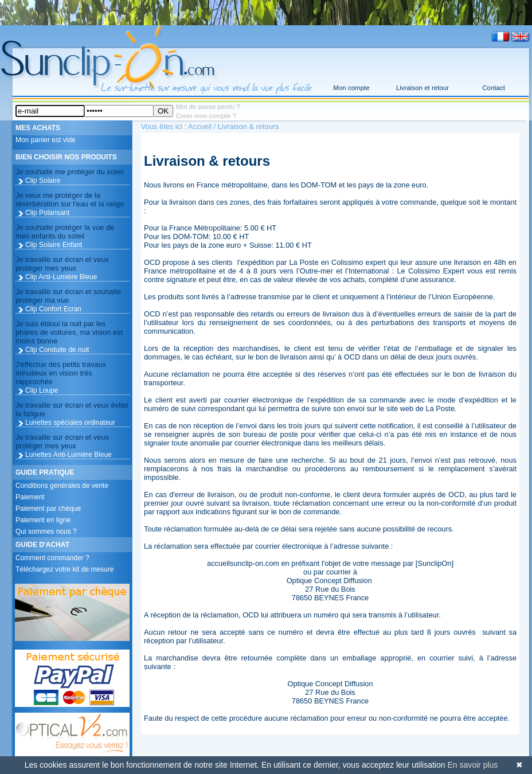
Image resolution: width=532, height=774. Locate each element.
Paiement (30, 497)
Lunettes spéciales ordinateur (70, 423)
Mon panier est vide (46, 140)
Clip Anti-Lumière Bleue (61, 277)
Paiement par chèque (48, 509)
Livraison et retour (423, 88)
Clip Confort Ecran (53, 309)
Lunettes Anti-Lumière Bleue (69, 455)
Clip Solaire (43, 181)
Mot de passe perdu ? (208, 107)
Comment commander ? (52, 558)
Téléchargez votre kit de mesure (64, 569)
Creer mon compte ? (206, 116)
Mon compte (351, 88)
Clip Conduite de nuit (57, 350)
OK (163, 111)
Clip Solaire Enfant (54, 245)
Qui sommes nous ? (46, 531)
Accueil (200, 126)
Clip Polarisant (47, 213)
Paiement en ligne (43, 520)
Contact (494, 88)
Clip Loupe (42, 390)
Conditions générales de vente (62, 486)
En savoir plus (472, 765)
